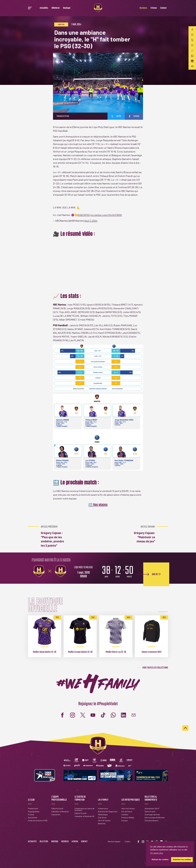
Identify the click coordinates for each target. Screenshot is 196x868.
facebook (134, 116)
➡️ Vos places (98, 505)
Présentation (33, 809)
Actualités (44, 8)
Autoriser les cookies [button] (182, 860)
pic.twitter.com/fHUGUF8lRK (106, 215)
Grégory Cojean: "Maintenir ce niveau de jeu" (142, 534)
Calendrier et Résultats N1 (84, 816)
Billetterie (56, 8)
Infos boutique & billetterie (155, 817)
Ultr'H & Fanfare (104, 820)
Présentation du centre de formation (84, 809)
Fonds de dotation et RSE (38, 820)
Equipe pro (61, 25)
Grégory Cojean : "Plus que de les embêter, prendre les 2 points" (54, 536)
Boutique (67, 8)
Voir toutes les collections (155, 668)
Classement (56, 814)
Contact (163, 8)
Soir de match (127, 812)
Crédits (127, 841)
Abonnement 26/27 (152, 809)
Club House (102, 817)
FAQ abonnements (152, 820)
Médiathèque (103, 814)
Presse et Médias (128, 817)
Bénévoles (102, 823)
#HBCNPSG (84, 215)
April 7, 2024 (91, 221)
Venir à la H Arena (128, 809)
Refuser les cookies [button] (160, 860)
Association (33, 817)
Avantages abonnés (152, 814)
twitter (116, 116)
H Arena (154, 8)
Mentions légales (114, 841)
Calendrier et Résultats (60, 812)
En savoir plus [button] (157, 853)
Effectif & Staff (57, 809)
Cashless (125, 814)
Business (143, 8)
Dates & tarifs (150, 812)
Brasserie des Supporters (108, 812)
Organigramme (34, 812)
